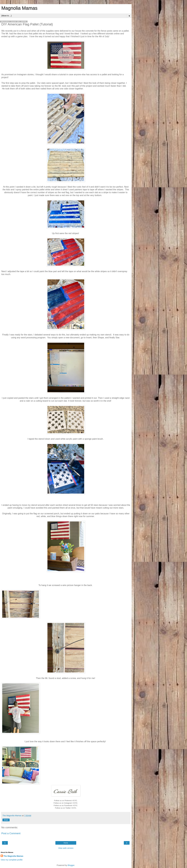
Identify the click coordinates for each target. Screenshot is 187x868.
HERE (75, 801)
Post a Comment (11, 833)
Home (66, 843)
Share (6, 820)
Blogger (71, 865)
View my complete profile (12, 860)
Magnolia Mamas (19, 8)
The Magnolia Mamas (13, 856)
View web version (66, 848)
